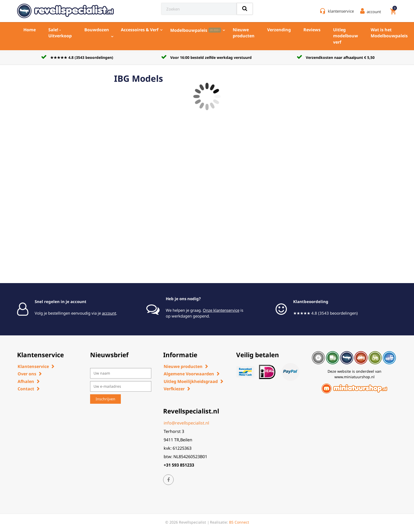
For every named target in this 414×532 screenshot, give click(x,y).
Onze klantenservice (221, 310)
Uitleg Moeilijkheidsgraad (191, 381)
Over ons (27, 374)
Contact (26, 389)
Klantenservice (33, 366)
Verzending (279, 30)
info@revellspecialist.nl (186, 423)
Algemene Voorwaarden (189, 374)
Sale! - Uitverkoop (60, 33)
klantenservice (341, 11)
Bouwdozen (97, 30)
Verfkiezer (174, 389)
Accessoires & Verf (140, 30)
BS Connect (239, 522)
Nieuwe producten (244, 33)
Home (30, 30)
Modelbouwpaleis (196, 30)
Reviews (312, 30)
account (109, 313)
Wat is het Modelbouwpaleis (389, 33)
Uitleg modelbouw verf (346, 36)
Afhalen (26, 381)
